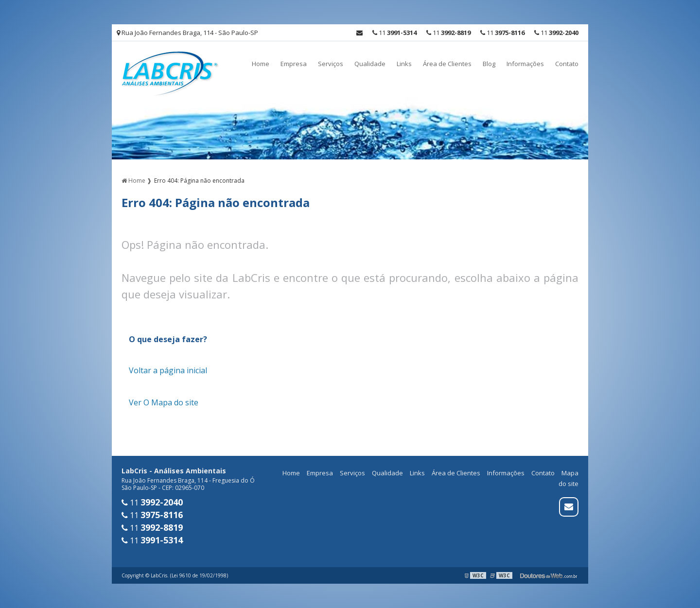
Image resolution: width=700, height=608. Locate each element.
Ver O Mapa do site (164, 402)
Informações (525, 64)
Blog (489, 64)
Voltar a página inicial (168, 370)
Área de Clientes (447, 64)
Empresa (294, 64)
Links (404, 64)
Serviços (331, 64)
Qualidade (370, 64)
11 (556, 33)
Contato (567, 64)
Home (261, 64)
